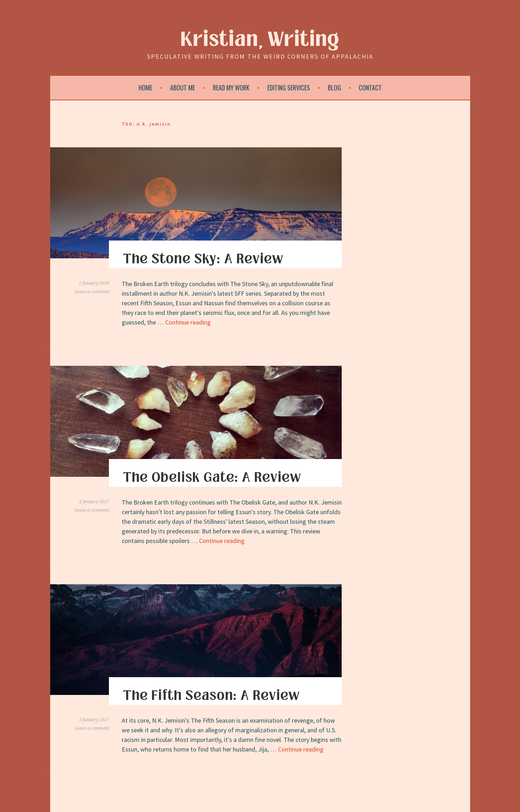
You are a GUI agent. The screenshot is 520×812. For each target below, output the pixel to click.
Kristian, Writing (260, 40)
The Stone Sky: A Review (203, 259)
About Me (183, 88)
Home (145, 88)
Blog (334, 88)
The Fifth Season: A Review (211, 696)
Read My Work (231, 88)
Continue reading (188, 322)
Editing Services (289, 88)
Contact (370, 88)
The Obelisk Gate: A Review (212, 478)
